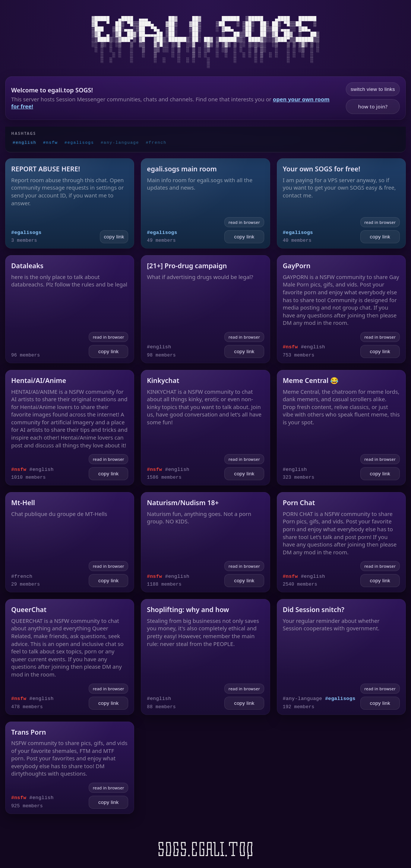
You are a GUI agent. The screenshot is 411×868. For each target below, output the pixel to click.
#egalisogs (79, 143)
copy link (114, 237)
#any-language (120, 143)
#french (156, 143)
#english (24, 143)
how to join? (373, 107)
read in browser (244, 222)
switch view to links (373, 89)
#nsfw (50, 143)
